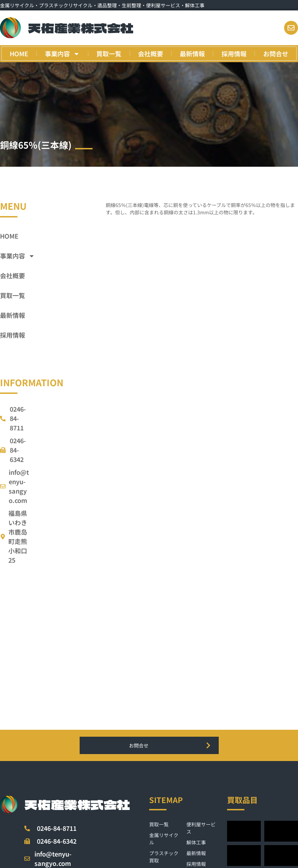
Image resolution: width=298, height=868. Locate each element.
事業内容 (62, 54)
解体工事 (196, 842)
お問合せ (276, 53)
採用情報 (234, 53)
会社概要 (151, 53)
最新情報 (192, 53)
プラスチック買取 (164, 857)
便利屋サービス (201, 828)
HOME (19, 53)
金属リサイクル (164, 839)
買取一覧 (109, 53)
